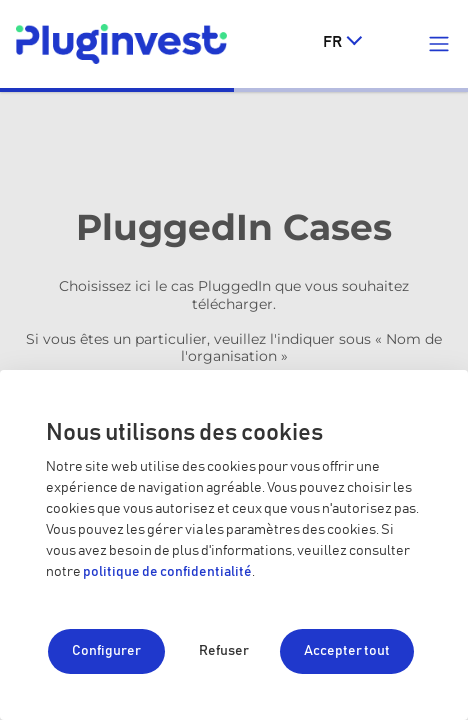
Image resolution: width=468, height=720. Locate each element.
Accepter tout (347, 651)
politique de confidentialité (167, 572)
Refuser (224, 651)
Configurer (106, 651)
